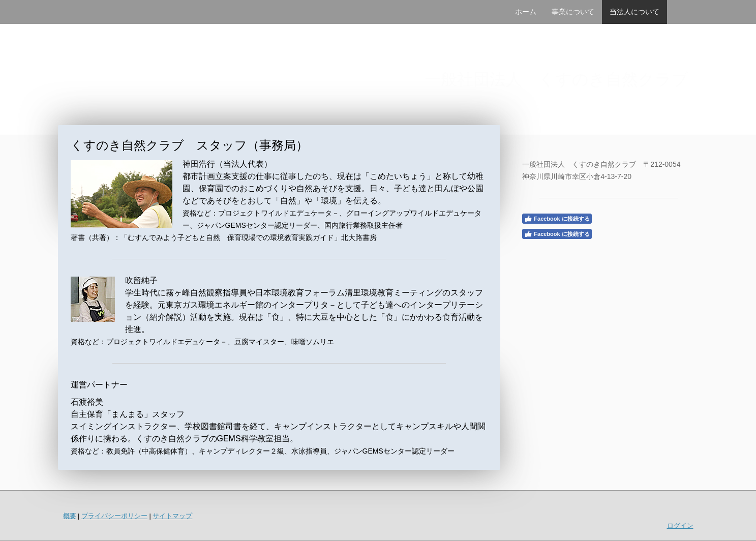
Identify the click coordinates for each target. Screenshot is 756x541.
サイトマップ (172, 516)
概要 (70, 516)
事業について (573, 12)
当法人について (634, 12)
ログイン (680, 525)
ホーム (526, 12)
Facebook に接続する (557, 219)
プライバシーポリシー (114, 516)
